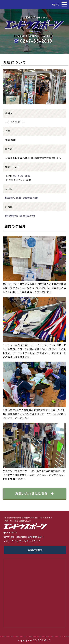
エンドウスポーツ (42, 640)
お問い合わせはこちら (34, 493)
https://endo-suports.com (22, 198)
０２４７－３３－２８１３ (26, 541)
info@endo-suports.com (20, 216)
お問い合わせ (35, 550)
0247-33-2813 (36, 41)
